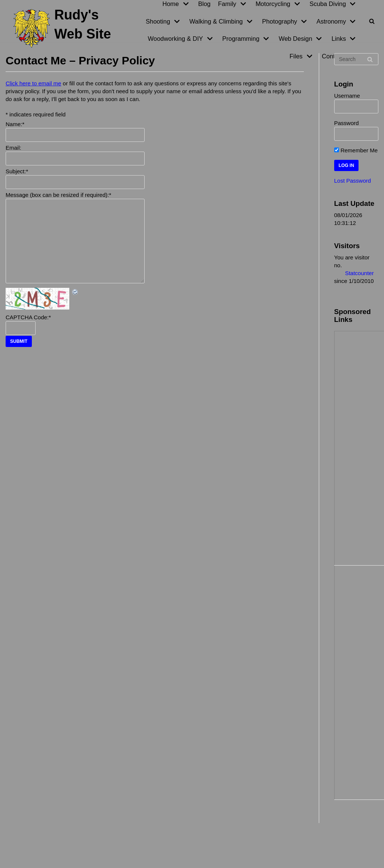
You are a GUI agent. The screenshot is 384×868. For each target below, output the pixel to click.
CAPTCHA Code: (28, 317)
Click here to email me (33, 83)
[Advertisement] (361, 447)
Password (347, 123)
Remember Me (356, 150)
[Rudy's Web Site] (64, 28)
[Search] (372, 21)
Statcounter (359, 273)
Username (347, 96)
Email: (13, 148)
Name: (15, 124)
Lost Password (353, 181)
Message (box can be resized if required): (58, 195)
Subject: (17, 171)
